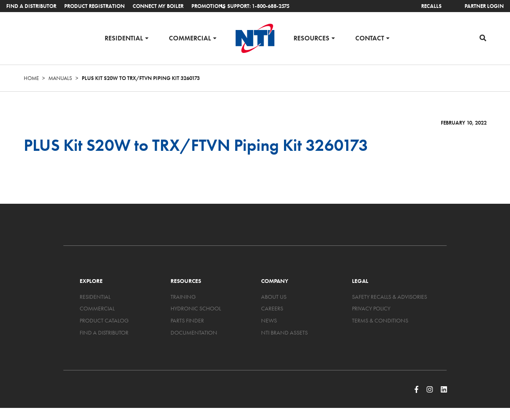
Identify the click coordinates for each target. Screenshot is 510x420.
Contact (370, 38)
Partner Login (484, 6)
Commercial (190, 38)
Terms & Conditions (380, 320)
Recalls (431, 6)
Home (31, 78)
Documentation (194, 332)
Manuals (60, 78)
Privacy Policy (371, 308)
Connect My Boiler (158, 6)
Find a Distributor (31, 6)
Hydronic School (196, 308)
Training (183, 297)
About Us (274, 297)
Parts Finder (187, 320)
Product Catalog (104, 320)
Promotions (209, 6)
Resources (312, 38)
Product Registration (94, 6)
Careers (272, 308)
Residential (124, 38)
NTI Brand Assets (284, 332)
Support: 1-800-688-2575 (255, 6)
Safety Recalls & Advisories (389, 297)
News (269, 320)
